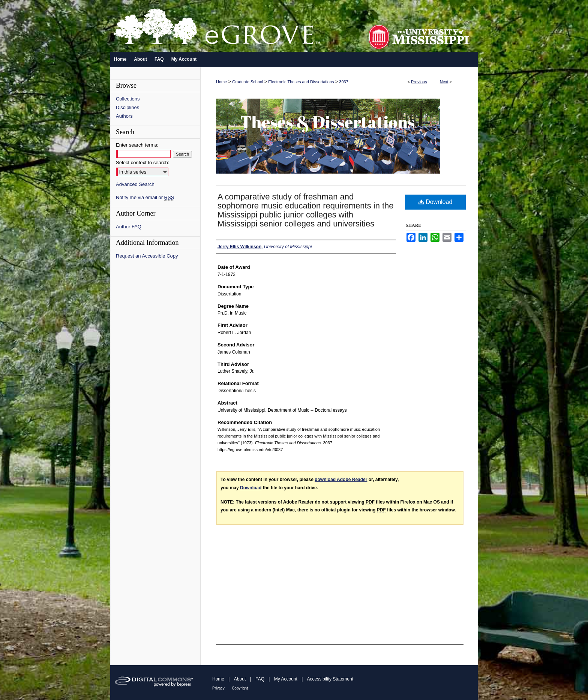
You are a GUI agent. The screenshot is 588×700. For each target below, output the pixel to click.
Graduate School (248, 82)
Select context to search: (142, 163)
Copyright (240, 688)
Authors (124, 116)
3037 (343, 82)
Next (444, 82)
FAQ (260, 679)
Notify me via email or (145, 197)
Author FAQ (129, 227)
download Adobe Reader (341, 480)
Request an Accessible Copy (147, 256)
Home (221, 82)
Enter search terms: (137, 145)
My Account (286, 679)
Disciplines (127, 107)
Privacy (218, 688)
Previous (419, 82)
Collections (128, 99)
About (240, 679)
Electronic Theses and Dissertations (301, 82)
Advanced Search (135, 184)
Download (436, 202)
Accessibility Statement (330, 679)
